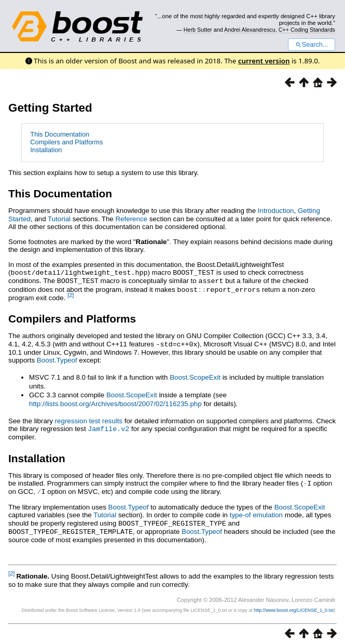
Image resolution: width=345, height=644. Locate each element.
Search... (312, 45)
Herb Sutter (198, 30)
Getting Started (50, 108)
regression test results (89, 419)
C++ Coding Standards (307, 30)
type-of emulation (256, 511)
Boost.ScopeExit (195, 375)
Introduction (276, 211)
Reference (131, 219)
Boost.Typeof (57, 358)
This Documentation (60, 134)
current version (264, 61)
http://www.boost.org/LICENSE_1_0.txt (294, 606)
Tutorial (59, 219)
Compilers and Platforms (66, 142)
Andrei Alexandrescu (250, 30)
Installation (46, 150)
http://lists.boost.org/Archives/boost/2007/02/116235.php (115, 402)
